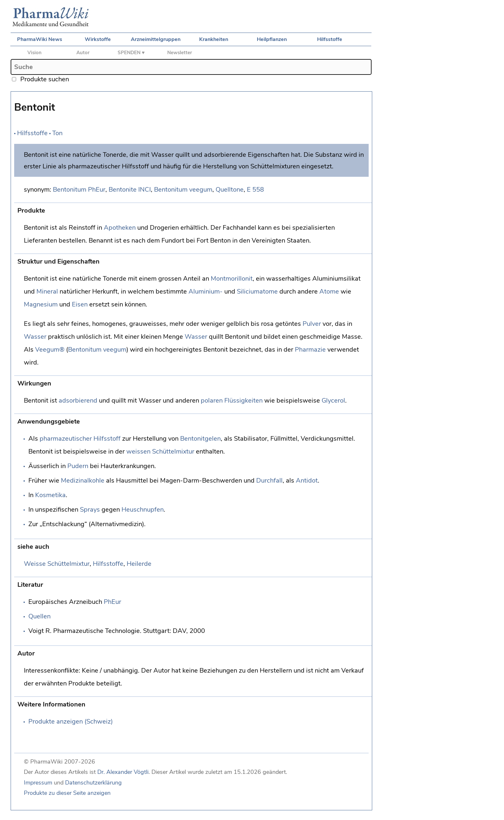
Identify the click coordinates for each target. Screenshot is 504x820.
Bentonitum (70, 190)
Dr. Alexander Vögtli (123, 772)
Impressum (38, 783)
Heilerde (139, 564)
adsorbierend (78, 400)
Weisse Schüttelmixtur (57, 564)
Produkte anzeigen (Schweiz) (71, 721)
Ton (57, 133)
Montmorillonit (232, 279)
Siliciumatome (257, 291)
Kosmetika (50, 495)
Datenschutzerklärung (93, 783)
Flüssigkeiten (243, 400)
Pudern (78, 466)
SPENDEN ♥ (131, 53)
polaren (212, 400)
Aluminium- (206, 291)
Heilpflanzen (272, 39)
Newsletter (180, 53)
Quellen (39, 616)
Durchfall (269, 480)
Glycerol (333, 400)
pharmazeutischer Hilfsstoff (80, 439)
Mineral (47, 291)
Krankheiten (214, 39)
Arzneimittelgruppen (156, 39)
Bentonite (123, 190)
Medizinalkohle (83, 480)
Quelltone (230, 190)
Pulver (312, 324)
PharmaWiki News (40, 39)
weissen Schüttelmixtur (160, 451)
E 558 (255, 190)
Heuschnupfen (143, 510)
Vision (34, 53)
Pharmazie (310, 350)
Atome (329, 291)
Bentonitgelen (200, 439)
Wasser (35, 337)
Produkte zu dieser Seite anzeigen (67, 793)
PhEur (97, 190)
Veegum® (50, 350)
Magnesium (41, 304)
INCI (145, 190)
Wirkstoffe (98, 39)
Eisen (80, 304)
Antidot (307, 480)
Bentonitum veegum (183, 190)
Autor (83, 53)
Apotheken (120, 228)
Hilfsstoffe (330, 39)
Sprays (90, 510)
